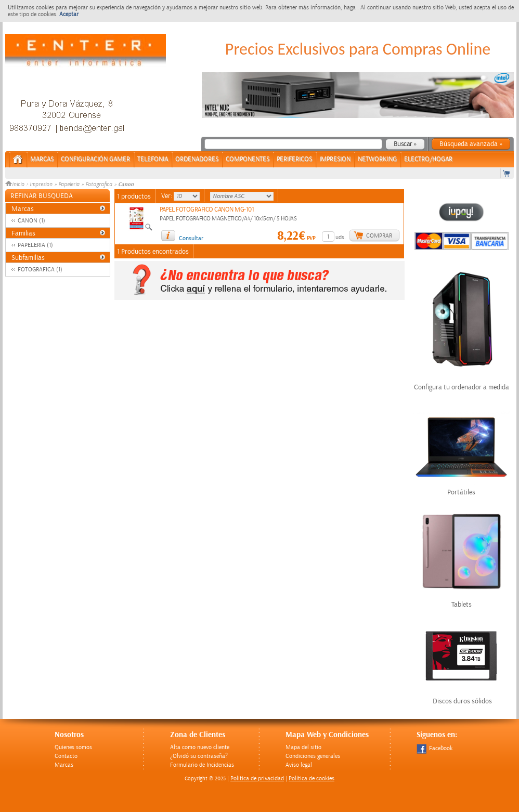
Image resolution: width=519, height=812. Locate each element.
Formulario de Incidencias (202, 765)
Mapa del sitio (303, 747)
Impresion (41, 185)
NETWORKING (377, 159)
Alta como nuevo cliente (200, 747)
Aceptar (69, 14)
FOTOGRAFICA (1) (40, 270)
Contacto (66, 756)
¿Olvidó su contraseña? (199, 756)
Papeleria (69, 185)
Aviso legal (299, 765)
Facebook (434, 748)
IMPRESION (335, 159)
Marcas (42, 159)
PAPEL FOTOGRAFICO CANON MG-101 (207, 210)
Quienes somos (73, 747)
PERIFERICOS (294, 159)
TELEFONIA (153, 159)
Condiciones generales (313, 756)
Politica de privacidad (257, 778)
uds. (341, 237)
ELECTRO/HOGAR (428, 159)
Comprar (379, 236)
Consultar (191, 238)
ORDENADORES (197, 159)
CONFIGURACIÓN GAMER (95, 159)
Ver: (167, 196)
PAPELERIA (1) (35, 245)
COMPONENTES (248, 159)
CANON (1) (31, 221)
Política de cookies (312, 778)
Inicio (16, 185)
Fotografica (99, 185)
